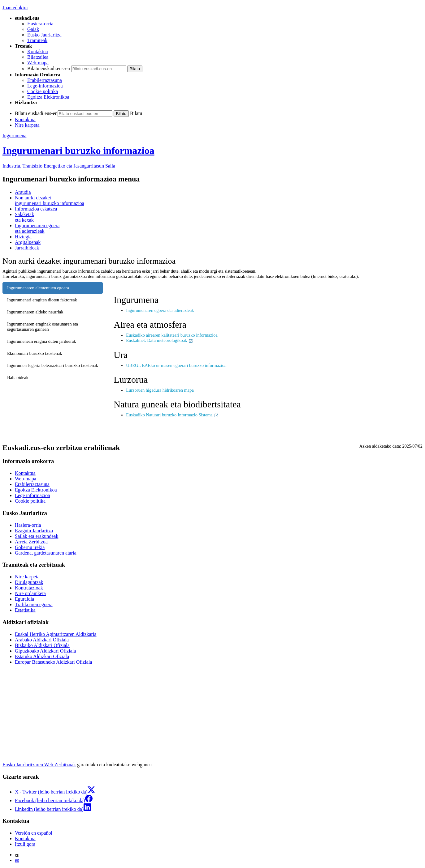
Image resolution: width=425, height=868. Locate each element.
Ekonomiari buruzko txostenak (35, 353)
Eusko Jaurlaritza (44, 35)
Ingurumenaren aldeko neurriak (35, 312)
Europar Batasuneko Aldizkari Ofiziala (53, 662)
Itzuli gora (25, 844)
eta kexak (219, 217)
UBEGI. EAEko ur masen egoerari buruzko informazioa (176, 365)
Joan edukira (15, 8)
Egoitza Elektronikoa (48, 97)
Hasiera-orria (40, 24)
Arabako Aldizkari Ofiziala (42, 640)
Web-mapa (38, 63)
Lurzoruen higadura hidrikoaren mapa (160, 390)
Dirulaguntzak (29, 582)
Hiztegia (23, 237)
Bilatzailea (38, 57)
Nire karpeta (27, 125)
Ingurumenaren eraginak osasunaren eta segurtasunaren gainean (43, 327)
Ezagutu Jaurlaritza (34, 531)
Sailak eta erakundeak (37, 536)
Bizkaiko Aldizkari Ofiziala (42, 645)
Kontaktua (38, 51)
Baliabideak (18, 377)
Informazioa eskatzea (36, 209)
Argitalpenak (28, 242)
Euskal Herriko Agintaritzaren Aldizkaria (56, 634)
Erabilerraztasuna (45, 80)
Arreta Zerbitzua (31, 542)
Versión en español (34, 833)
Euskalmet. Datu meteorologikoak (160, 340)
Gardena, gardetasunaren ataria (46, 553)
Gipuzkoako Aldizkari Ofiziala (45, 651)
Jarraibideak (27, 248)
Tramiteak (37, 40)
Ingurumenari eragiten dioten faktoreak (42, 300)
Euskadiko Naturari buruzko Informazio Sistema (172, 415)
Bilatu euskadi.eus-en (49, 68)
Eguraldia (24, 599)
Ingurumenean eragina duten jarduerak (42, 341)
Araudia (23, 192)
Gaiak (33, 29)
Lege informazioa (32, 495)
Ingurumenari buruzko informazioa (78, 151)
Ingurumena (14, 136)
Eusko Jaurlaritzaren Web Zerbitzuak (39, 765)
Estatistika (25, 610)
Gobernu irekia (30, 547)
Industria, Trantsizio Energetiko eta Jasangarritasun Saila (59, 166)
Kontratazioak (29, 588)
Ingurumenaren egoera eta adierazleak (160, 310)
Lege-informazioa (45, 86)
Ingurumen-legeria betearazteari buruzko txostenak (53, 365)
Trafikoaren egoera (34, 604)
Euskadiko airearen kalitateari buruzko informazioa (172, 335)
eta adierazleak (219, 228)
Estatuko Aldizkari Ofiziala (42, 656)
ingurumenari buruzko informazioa (219, 200)
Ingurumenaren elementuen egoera (38, 288)
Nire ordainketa (30, 593)
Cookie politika (43, 91)
